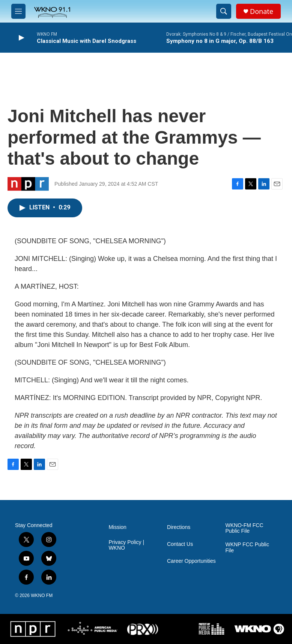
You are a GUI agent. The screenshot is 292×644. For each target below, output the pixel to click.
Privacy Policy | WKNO (126, 545)
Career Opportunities (191, 561)
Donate (262, 11)
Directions (179, 527)
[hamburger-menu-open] (18, 11)
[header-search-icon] (224, 11)
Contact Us (180, 544)
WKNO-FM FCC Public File (244, 528)
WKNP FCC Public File (247, 548)
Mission (117, 527)
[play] (21, 38)
